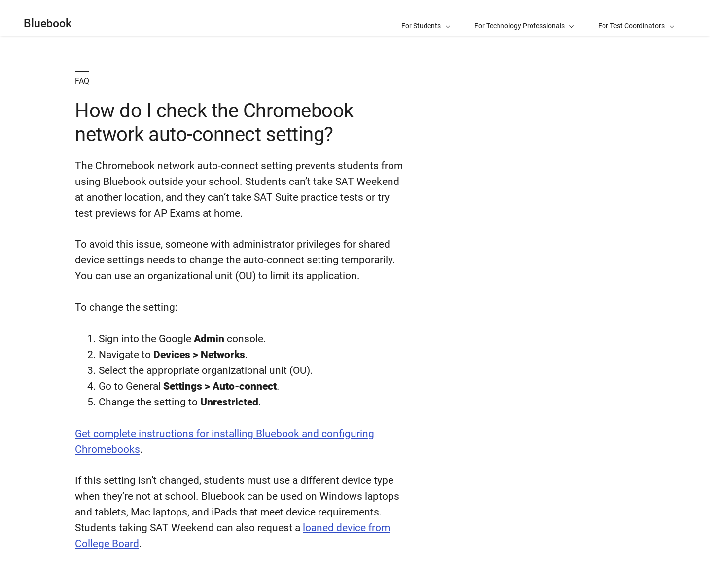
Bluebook (48, 23)
